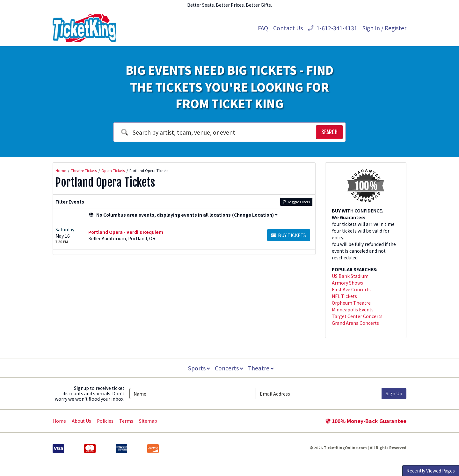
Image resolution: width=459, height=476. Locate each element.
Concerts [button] (229, 368)
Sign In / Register (384, 28)
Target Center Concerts (357, 316)
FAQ (263, 28)
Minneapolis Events (353, 309)
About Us (81, 421)
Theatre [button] (261, 368)
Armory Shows (347, 283)
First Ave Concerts (351, 289)
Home (59, 421)
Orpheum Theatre (351, 303)
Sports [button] (198, 368)
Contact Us (288, 28)
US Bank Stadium (350, 276)
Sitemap (148, 421)
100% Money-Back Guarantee (366, 421)
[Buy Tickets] (289, 235)
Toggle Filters (296, 202)
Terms (126, 421)
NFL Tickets (344, 296)
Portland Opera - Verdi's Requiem (126, 232)
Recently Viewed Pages (431, 471)
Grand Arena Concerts (355, 323)
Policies (105, 421)
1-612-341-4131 (333, 28)
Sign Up (394, 393)
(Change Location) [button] (255, 215)
